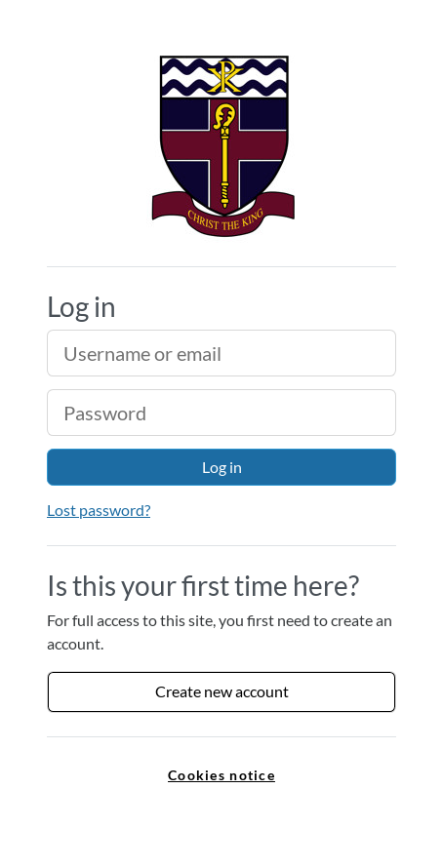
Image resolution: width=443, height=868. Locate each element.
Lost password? (99, 510)
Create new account (222, 691)
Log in (222, 467)
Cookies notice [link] (221, 775)
